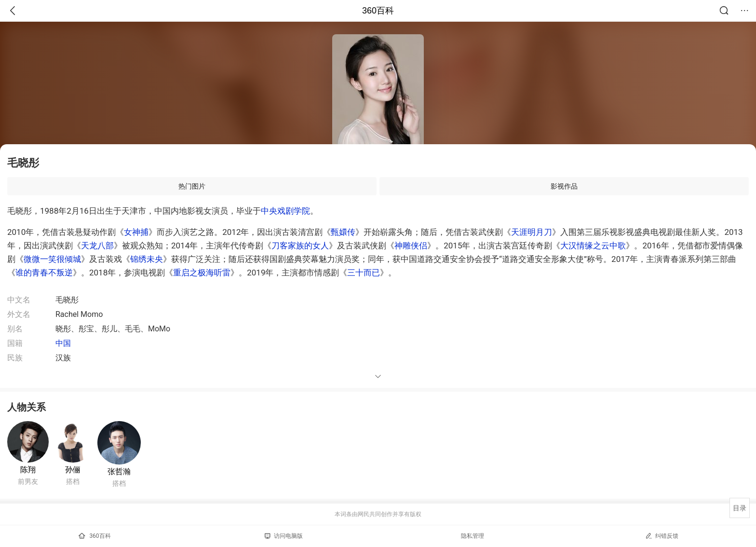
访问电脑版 (284, 536)
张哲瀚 (119, 472)
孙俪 (73, 470)
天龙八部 (97, 246)
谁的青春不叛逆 (44, 273)
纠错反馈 (662, 536)
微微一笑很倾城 (52, 259)
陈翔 (28, 470)
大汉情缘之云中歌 (593, 246)
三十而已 (364, 273)
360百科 (378, 11)
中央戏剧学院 (285, 211)
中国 (63, 343)
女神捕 (136, 232)
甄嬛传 (343, 232)
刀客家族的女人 (300, 246)
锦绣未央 (147, 259)
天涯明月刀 (532, 232)
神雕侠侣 (411, 246)
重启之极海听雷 (202, 273)
